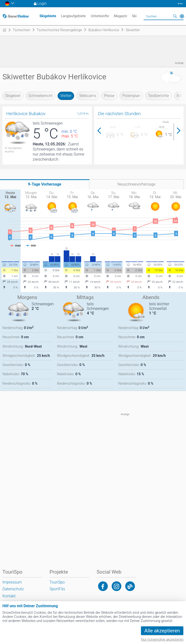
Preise (109, 96)
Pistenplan (131, 96)
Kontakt (9, 596)
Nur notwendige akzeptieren (162, 640)
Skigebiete (48, 16)
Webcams (88, 96)
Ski (134, 16)
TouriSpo (57, 582)
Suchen (175, 16)
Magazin (120, 16)
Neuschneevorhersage (136, 184)
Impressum (12, 582)
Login (42, 4)
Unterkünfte (100, 16)
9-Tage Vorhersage (45, 184)
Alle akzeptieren (162, 631)
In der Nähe (182, 16)
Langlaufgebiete (73, 16)
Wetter (66, 96)
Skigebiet (13, 96)
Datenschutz (13, 589)
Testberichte (159, 96)
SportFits (57, 589)
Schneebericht (40, 96)
